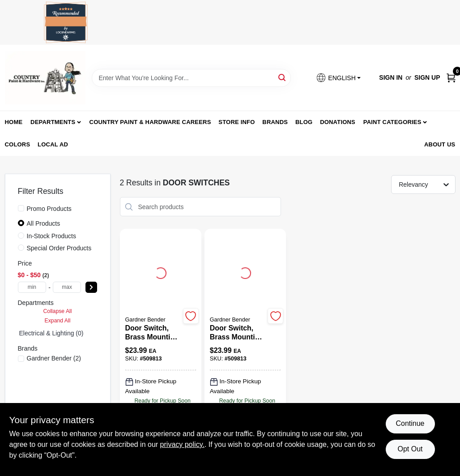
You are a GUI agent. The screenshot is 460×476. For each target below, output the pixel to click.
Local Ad (53, 144)
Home (14, 122)
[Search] (283, 77)
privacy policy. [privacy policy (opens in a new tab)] (182, 444)
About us (440, 144)
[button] (338, 78)
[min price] (32, 287)
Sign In (391, 77)
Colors (18, 144)
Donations (338, 122)
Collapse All (57, 311)
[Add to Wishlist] (191, 316)
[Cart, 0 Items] (451, 78)
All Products (44, 223)
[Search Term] (191, 78)
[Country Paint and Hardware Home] (45, 78)
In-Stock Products (52, 236)
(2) (54, 358)
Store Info (236, 122)
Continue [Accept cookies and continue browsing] (410, 423)
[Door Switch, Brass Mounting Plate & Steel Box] (153, 333)
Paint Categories (392, 122)
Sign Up (427, 77)
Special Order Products (59, 248)
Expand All (58, 321)
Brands (275, 122)
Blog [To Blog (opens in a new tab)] (304, 122)
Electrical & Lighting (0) (51, 333)
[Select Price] (91, 287)
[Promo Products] (21, 208)
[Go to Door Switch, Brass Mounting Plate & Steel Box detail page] (161, 272)
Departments (53, 122)
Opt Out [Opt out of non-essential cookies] (410, 449)
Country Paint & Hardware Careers (150, 122)
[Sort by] (428, 184)
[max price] (67, 287)
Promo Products (49, 209)
